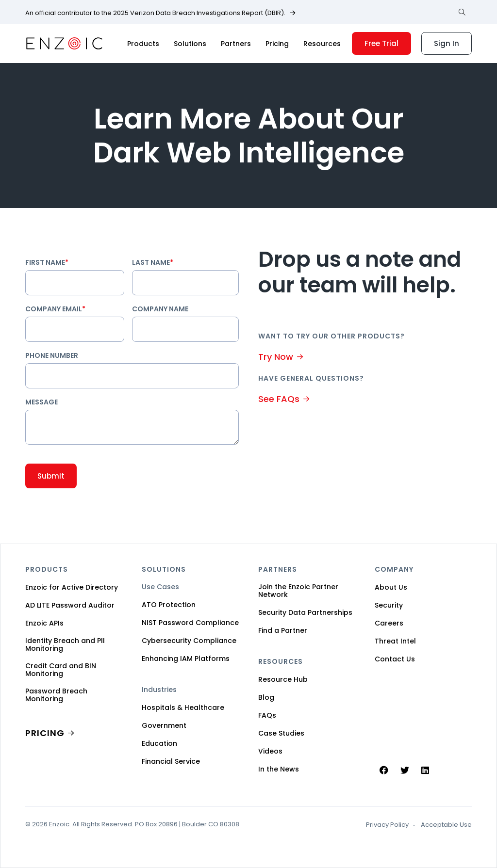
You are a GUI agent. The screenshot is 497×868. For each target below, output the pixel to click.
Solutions (190, 44)
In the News (279, 769)
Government (164, 725)
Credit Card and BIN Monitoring (61, 670)
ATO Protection (169, 605)
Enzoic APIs (44, 623)
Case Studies (281, 733)
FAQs (267, 715)
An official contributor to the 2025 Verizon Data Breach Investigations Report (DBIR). (155, 13)
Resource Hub (283, 679)
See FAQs (279, 399)
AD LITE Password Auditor (70, 605)
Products (143, 44)
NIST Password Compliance (190, 623)
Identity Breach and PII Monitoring (65, 644)
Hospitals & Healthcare (183, 707)
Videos (270, 751)
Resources (322, 44)
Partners (236, 44)
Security (389, 605)
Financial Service (171, 761)
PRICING (45, 733)
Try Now (276, 357)
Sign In (447, 43)
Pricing (277, 44)
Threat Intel (395, 641)
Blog (266, 697)
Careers (389, 623)
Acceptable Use (446, 825)
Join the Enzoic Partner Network (298, 591)
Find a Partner (283, 630)
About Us (391, 587)
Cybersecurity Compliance (189, 641)
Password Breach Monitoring (56, 695)
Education (159, 743)
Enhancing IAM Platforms (186, 659)
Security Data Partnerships (305, 612)
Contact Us (395, 659)
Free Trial (381, 43)
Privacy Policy (387, 825)
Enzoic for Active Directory (72, 587)
